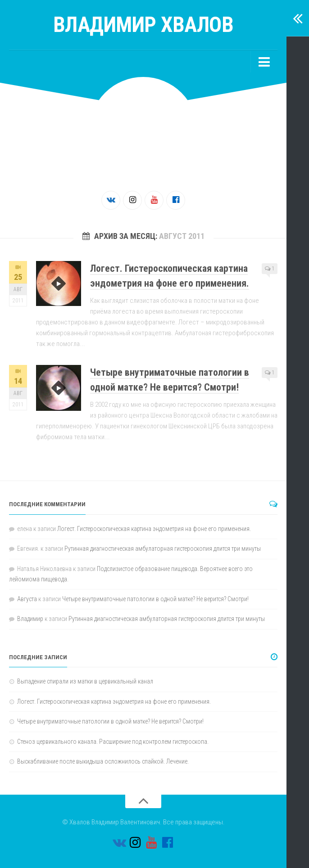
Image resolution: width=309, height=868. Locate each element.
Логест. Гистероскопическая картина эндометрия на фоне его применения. (154, 529)
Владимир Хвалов (143, 25)
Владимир (30, 619)
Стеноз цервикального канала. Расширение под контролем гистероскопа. (113, 742)
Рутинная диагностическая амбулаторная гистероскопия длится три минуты (163, 549)
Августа (27, 599)
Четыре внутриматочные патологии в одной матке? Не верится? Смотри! (155, 599)
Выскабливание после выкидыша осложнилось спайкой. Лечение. (103, 761)
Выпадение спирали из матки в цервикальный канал (85, 681)
